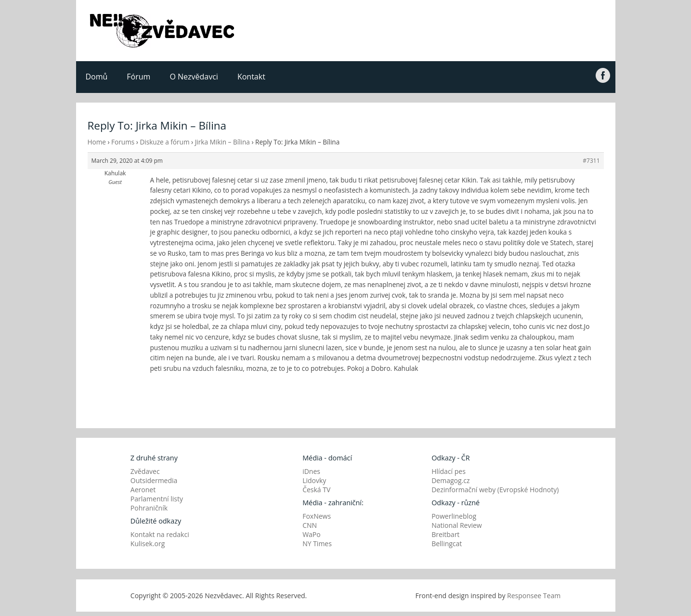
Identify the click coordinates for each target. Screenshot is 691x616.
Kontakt (251, 77)
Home (97, 142)
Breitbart (445, 534)
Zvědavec (145, 471)
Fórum (138, 77)
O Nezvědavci (194, 77)
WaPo (312, 534)
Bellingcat (447, 544)
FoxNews (317, 516)
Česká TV (316, 490)
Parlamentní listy (157, 499)
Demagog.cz (450, 480)
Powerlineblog (454, 516)
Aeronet (143, 490)
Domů (97, 77)
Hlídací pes (449, 471)
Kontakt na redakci (160, 534)
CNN (310, 525)
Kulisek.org (148, 544)
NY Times (317, 544)
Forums (123, 142)
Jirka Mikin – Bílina (222, 142)
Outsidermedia (154, 480)
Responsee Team (534, 596)
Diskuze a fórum (164, 142)
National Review (457, 525)
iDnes (311, 471)
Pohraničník (149, 508)
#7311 (591, 161)
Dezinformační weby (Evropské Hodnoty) (495, 490)
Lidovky (314, 480)
